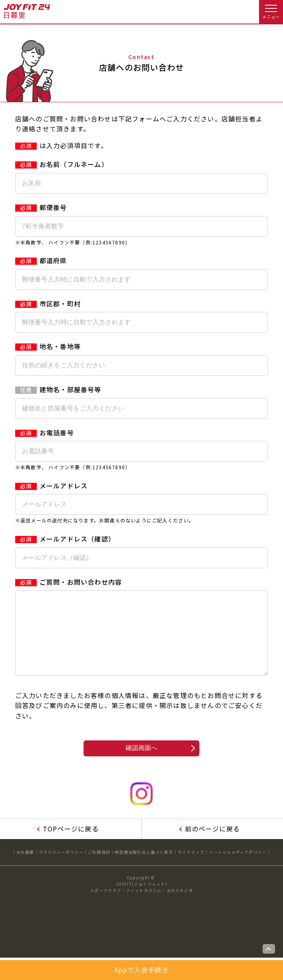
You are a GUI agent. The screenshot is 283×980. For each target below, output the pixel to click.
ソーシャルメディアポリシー (238, 868)
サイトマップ (191, 868)
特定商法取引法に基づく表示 (144, 868)
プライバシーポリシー (61, 868)
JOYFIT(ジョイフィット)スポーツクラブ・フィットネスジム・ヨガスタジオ (141, 903)
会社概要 (25, 868)
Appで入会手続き (141, 970)
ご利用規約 (99, 868)
